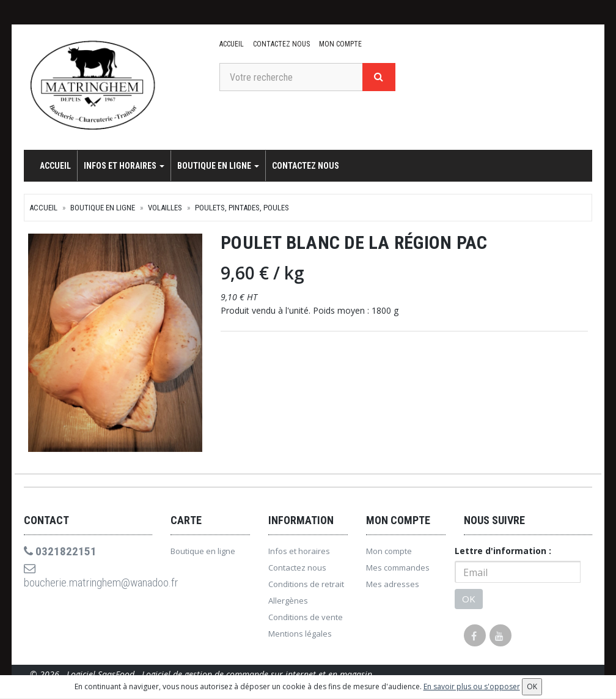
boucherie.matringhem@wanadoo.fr (88, 581)
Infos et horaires (124, 166)
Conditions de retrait (306, 588)
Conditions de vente (306, 621)
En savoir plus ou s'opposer (472, 686)
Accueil (232, 44)
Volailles (165, 208)
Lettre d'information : (503, 554)
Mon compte (339, 44)
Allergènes (288, 604)
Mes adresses (393, 588)
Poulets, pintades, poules (242, 208)
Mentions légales (300, 637)
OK (469, 602)
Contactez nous (281, 44)
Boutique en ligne (218, 166)
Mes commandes (398, 571)
